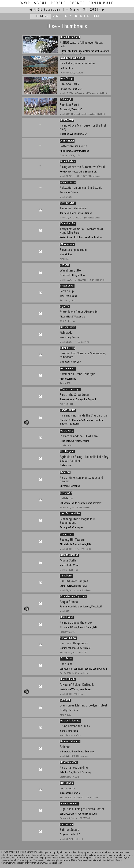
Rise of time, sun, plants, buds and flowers (81, 480)
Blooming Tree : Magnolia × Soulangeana (77, 521)
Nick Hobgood (67, 452)
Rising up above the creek (76, 623)
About (41, 3)
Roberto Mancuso (69, 555)
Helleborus (67, 499)
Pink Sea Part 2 (69, 84)
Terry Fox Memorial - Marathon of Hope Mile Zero (81, 231)
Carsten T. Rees (68, 638)
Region (83, 16)
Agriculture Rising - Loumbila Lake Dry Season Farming (84, 459)
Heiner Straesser (69, 762)
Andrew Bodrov (68, 182)
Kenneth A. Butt (68, 224)
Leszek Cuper (67, 286)
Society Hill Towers (72, 540)
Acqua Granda (69, 602)
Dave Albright (67, 79)
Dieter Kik (65, 472)
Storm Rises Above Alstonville (79, 312)
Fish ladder (67, 333)
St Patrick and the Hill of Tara (79, 436)
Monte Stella (68, 561)
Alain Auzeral (67, 141)
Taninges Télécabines (74, 209)
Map (57, 16)
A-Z (68, 16)
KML (98, 16)
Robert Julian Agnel (70, 37)
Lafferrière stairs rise (73, 146)
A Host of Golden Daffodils (77, 685)
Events (77, 3)
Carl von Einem (68, 327)
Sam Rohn (65, 700)
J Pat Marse (66, 576)
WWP (25, 3)
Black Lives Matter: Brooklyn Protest (83, 706)
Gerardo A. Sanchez (70, 721)
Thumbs (40, 16)
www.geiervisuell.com (52, 863)
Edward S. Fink (68, 348)
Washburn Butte (70, 271)
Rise (38, 10)
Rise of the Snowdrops (74, 395)
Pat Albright (66, 100)
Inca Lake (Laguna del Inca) (77, 64)
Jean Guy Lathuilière (70, 514)
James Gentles (68, 410)
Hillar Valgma (67, 783)
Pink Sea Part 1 (69, 105)
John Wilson (67, 824)
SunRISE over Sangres (74, 581)
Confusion (66, 664)
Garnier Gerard (68, 369)
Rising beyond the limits (75, 726)
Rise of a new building (74, 768)
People (58, 3)
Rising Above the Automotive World (82, 167)
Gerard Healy (67, 431)
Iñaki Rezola (66, 659)
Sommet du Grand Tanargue (77, 374)
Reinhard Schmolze (70, 742)
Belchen (65, 747)
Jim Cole (65, 265)
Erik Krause (66, 493)
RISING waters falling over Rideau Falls (81, 45)
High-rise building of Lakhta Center (82, 809)
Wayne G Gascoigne (70, 390)
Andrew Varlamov (69, 804)
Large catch (67, 789)
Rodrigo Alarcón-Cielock (72, 58)
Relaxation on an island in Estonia (81, 188)
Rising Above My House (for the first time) (83, 128)
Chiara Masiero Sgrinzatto (73, 597)
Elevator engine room (73, 250)
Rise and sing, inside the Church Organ (84, 416)
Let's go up (67, 291)
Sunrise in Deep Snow (74, 644)
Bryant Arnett (67, 120)
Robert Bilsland (68, 162)
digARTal (65, 307)
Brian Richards (68, 680)
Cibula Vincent (67, 245)
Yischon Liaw (67, 535)
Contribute (101, 3)
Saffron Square (70, 830)
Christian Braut (68, 203)
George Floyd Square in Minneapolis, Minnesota (83, 355)
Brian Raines (67, 617)
